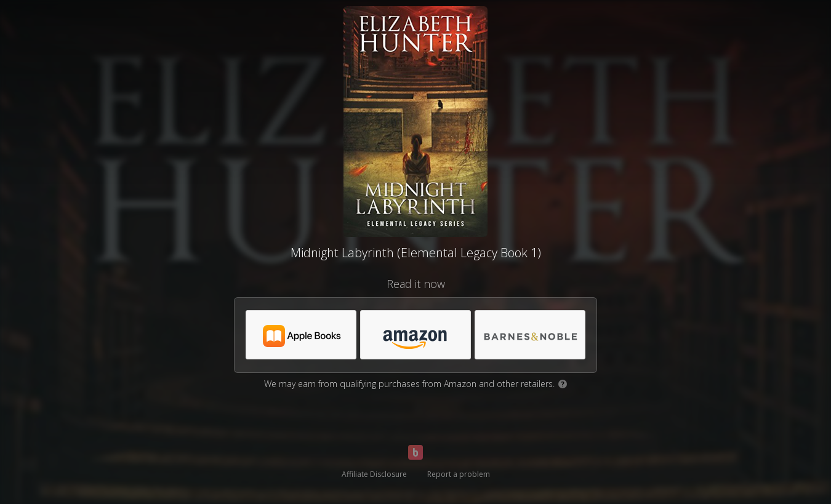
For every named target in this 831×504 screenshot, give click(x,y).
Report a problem (459, 474)
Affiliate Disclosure (374, 474)
